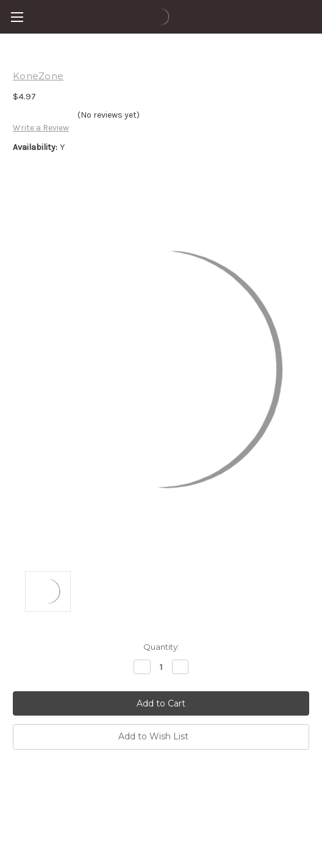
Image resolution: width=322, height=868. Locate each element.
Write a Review (41, 128)
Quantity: (161, 647)
